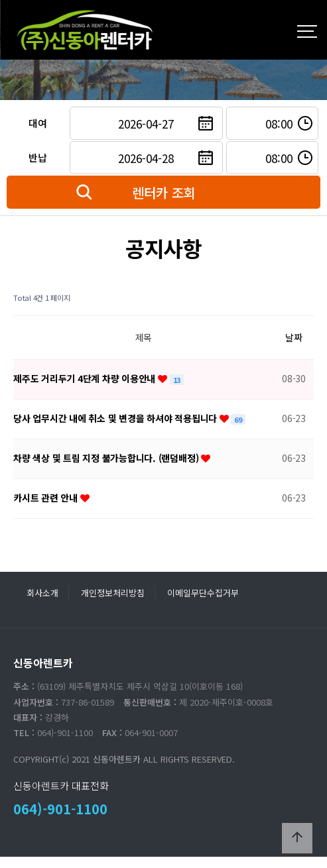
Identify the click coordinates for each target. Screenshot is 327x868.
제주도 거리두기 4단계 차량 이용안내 (86, 378)
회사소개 (42, 593)
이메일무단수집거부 (203, 593)
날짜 (294, 337)
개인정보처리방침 (113, 593)
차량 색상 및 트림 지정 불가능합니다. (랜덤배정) (107, 458)
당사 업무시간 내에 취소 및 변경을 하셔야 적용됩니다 (116, 418)
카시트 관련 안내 (47, 498)
